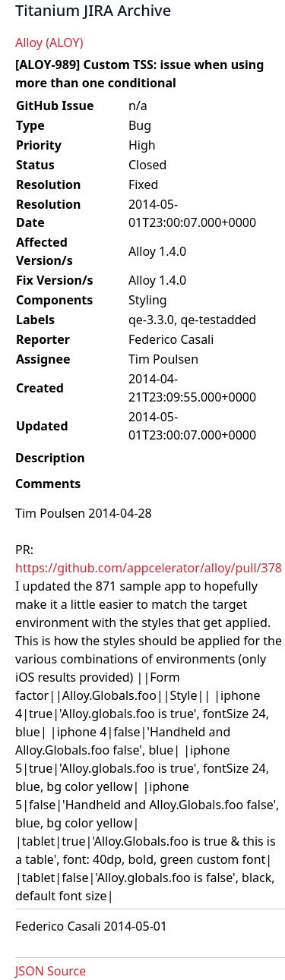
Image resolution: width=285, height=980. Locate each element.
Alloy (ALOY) (49, 43)
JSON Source (51, 971)
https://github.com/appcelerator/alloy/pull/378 (149, 568)
